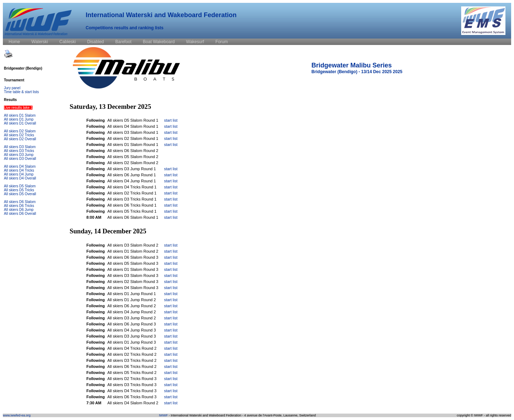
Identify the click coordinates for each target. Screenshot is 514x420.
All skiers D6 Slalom (20, 202)
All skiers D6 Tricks (19, 206)
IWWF (163, 415)
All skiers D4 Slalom (20, 166)
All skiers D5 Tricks (19, 190)
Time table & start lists (21, 92)
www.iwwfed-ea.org (17, 415)
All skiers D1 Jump (19, 119)
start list (171, 120)
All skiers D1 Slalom (20, 115)
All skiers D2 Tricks (19, 135)
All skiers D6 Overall (20, 214)
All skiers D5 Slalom (20, 186)
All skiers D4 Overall (20, 178)
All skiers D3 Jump (19, 155)
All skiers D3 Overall (20, 159)
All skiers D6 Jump (19, 210)
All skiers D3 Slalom (20, 147)
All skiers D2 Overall (20, 139)
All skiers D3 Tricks (19, 151)
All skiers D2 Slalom (20, 131)
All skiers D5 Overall (20, 194)
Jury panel (12, 88)
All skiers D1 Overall (20, 123)
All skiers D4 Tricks (19, 170)
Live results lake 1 (18, 108)
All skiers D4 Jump (19, 174)
